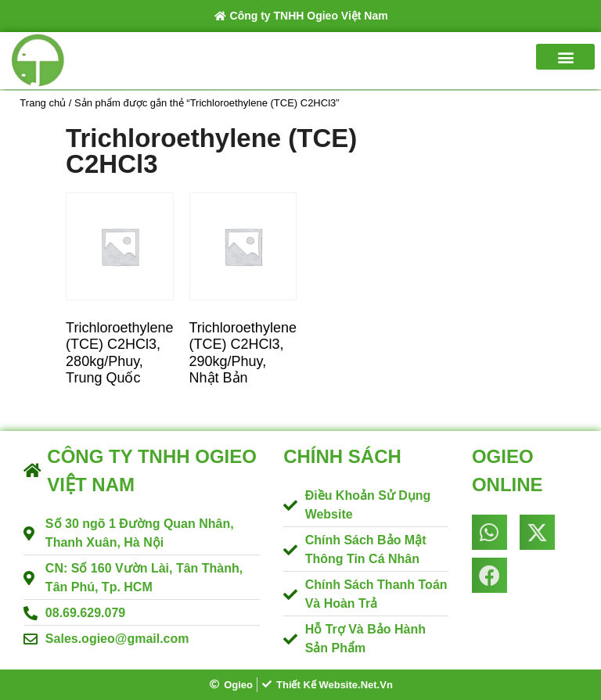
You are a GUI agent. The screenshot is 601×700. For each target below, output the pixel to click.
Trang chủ (43, 103)
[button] (565, 57)
